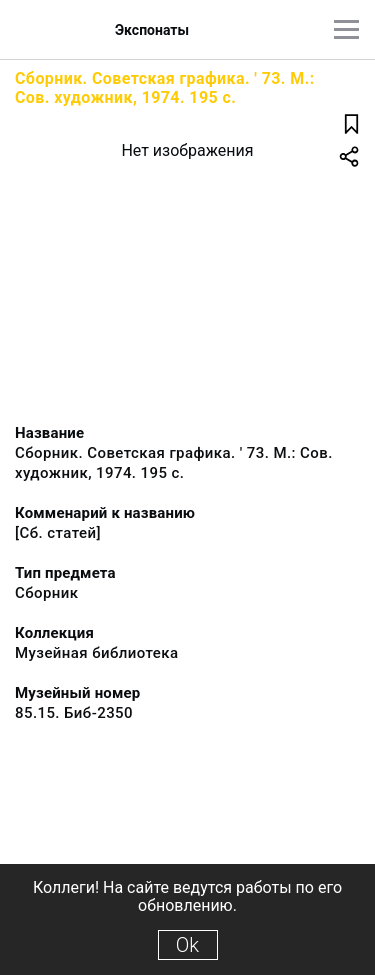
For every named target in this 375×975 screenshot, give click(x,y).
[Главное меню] (346, 29)
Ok (187, 945)
